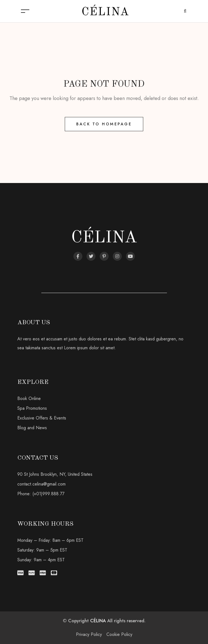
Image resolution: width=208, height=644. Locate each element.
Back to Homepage (104, 124)
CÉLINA (98, 621)
